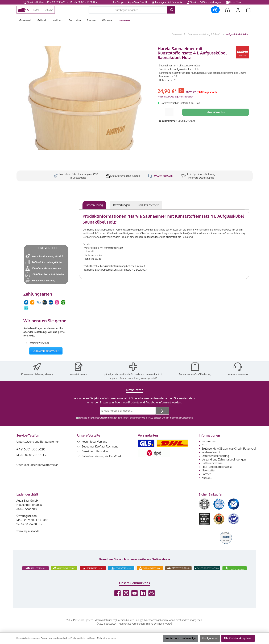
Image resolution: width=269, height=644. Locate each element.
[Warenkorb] (248, 10)
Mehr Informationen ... (107, 638)
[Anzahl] (169, 112)
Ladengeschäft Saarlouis (167, 2)
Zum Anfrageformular (46, 351)
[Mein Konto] (238, 10)
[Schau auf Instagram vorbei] (126, 593)
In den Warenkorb (216, 112)
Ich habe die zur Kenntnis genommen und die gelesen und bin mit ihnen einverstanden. (136, 418)
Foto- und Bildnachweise (217, 467)
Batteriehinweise (212, 463)
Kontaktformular (79, 374)
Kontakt (207, 478)
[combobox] (128, 10)
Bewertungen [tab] (122, 205)
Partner (206, 474)
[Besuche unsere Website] (152, 593)
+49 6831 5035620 (162, 176)
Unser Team (234, 2)
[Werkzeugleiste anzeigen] (215, 10)
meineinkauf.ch (154, 374)
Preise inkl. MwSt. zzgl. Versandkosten (175, 97)
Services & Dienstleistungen (204, 2)
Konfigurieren (210, 638)
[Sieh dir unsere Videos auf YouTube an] (134, 593)
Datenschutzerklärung (215, 456)
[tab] (94, 205)
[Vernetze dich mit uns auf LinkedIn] (143, 593)
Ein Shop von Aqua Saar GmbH (130, 2)
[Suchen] (171, 10)
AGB (151, 418)
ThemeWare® (165, 624)
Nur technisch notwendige (181, 638)
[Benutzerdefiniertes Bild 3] (234, 504)
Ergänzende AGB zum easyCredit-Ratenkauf (229, 449)
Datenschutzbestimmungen (104, 418)
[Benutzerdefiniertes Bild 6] (234, 519)
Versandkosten (126, 620)
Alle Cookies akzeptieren (238, 638)
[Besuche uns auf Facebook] (117, 593)
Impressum (209, 441)
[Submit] (162, 411)
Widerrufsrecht (211, 452)
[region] (85, 98)
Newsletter (209, 470)
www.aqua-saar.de (28, 531)
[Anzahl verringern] (161, 112)
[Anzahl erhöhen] (177, 112)
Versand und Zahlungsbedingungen (224, 459)
